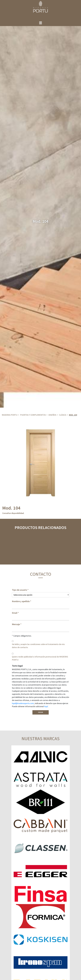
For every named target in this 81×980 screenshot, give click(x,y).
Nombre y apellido (21, 601)
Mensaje (16, 624)
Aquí (46, 706)
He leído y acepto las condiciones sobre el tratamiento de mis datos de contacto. (38, 646)
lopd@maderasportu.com (23, 703)
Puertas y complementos (33, 415)
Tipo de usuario (19, 590)
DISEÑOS (52, 415)
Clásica (63, 415)
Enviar (41, 712)
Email (15, 613)
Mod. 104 (73, 415)
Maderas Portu (10, 415)
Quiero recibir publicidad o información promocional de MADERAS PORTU (40, 658)
